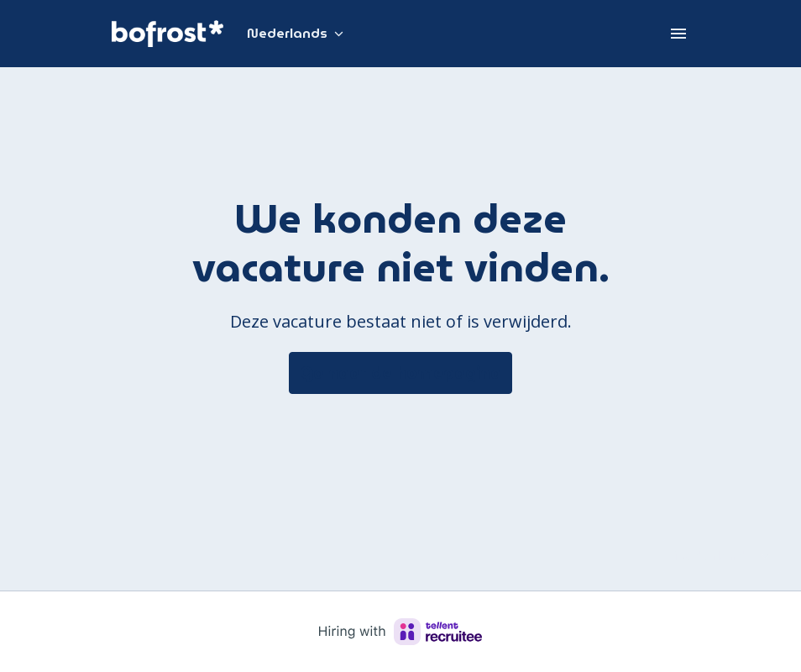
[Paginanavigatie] (678, 34)
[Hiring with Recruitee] (400, 632)
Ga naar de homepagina (400, 373)
